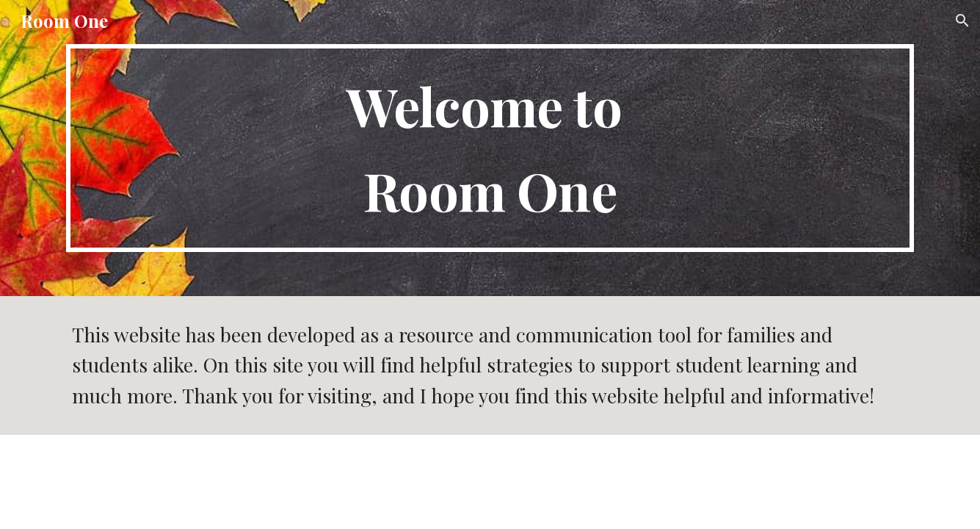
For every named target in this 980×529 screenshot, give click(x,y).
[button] (962, 21)
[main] (490, 148)
